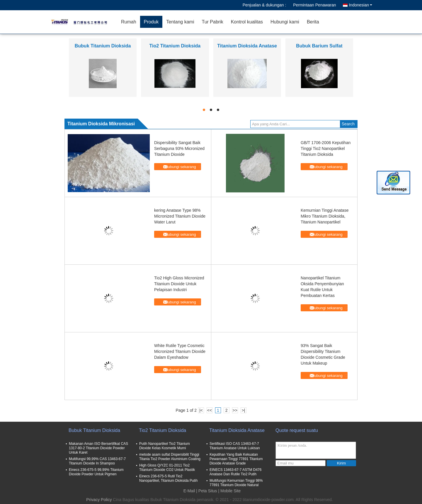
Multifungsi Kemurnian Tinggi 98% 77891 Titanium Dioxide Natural (236, 483)
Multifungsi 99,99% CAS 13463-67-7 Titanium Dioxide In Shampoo (97, 461)
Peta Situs (208, 491)
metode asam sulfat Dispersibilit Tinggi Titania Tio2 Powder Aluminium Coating (170, 457)
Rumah (129, 22)
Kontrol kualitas (247, 22)
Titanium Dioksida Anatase (247, 46)
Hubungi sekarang (181, 167)
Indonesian (360, 5)
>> (235, 410)
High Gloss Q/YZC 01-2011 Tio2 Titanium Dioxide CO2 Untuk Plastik (167, 468)
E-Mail (189, 491)
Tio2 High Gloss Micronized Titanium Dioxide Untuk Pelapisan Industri (179, 284)
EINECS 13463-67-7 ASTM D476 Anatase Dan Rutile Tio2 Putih (235, 472)
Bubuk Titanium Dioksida (103, 46)
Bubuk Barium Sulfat (319, 46)
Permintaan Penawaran (314, 5)
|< (201, 410)
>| (244, 410)
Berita (313, 22)
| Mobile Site (230, 491)
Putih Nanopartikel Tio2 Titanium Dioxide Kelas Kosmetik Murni (165, 446)
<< (210, 410)
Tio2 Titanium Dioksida (175, 46)
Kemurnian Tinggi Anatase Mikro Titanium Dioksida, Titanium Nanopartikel (325, 216)
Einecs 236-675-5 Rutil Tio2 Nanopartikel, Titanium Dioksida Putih (168, 478)
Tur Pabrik (212, 22)
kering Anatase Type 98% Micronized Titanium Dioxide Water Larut (180, 216)
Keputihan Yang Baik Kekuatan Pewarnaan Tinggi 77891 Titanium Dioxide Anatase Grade (236, 459)
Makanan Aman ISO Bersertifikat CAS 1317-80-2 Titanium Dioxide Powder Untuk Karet (98, 448)
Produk (151, 22)
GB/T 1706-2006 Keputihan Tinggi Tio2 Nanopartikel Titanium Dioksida (326, 148)
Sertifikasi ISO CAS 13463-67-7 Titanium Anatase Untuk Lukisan (235, 446)
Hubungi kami (285, 22)
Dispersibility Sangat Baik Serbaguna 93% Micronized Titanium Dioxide (179, 148)
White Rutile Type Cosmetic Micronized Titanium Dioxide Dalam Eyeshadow (180, 351)
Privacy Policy (99, 500)
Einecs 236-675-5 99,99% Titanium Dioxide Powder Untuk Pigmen (96, 472)
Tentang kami (180, 22)
